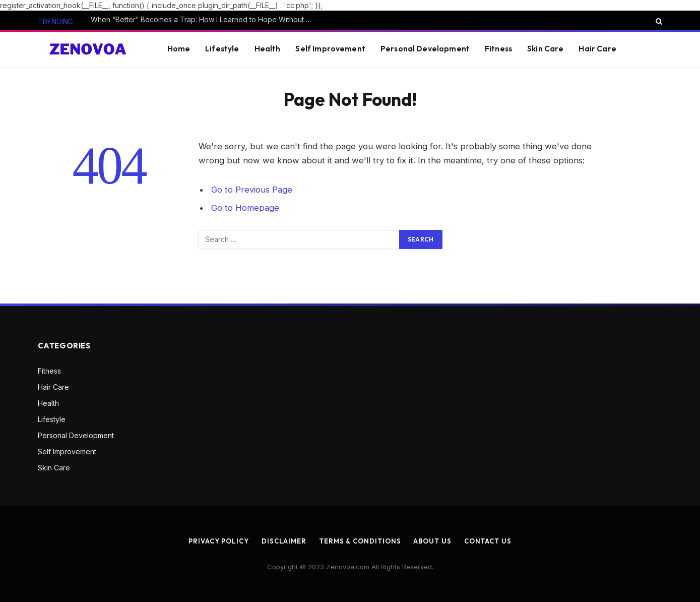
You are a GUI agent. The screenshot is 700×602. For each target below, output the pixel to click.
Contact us (488, 541)
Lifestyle (222, 49)
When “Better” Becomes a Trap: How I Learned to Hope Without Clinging (204, 19)
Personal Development (425, 49)
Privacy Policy (219, 541)
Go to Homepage (245, 208)
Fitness (498, 49)
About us (432, 541)
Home (179, 49)
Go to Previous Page (252, 190)
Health (268, 49)
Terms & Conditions (360, 541)
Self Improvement (330, 49)
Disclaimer (284, 541)
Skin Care (545, 49)
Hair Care (597, 49)
